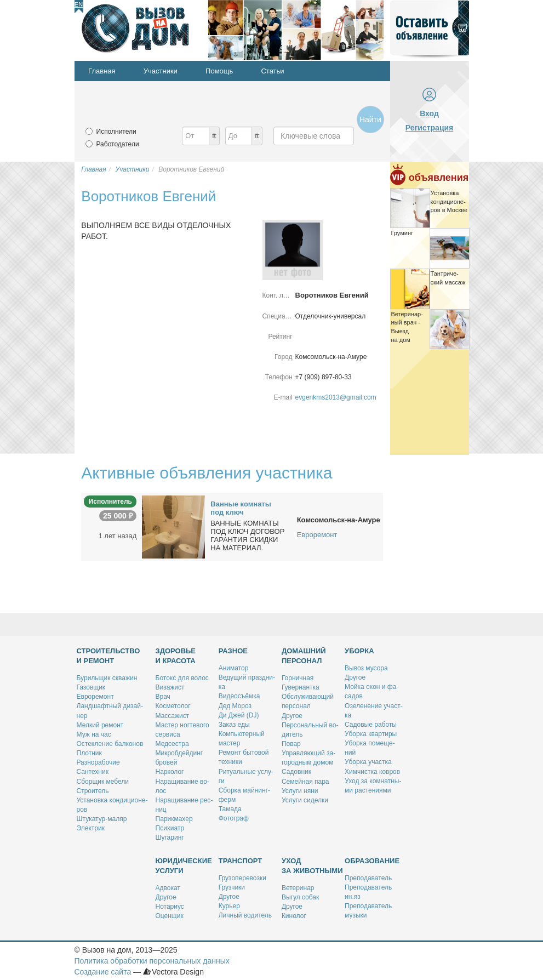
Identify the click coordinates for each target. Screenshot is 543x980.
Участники (161, 71)
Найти (370, 119)
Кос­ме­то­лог (173, 706)
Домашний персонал (304, 656)
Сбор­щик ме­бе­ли (103, 782)
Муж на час (94, 734)
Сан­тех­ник (93, 772)
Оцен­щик (170, 916)
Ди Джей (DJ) (239, 715)
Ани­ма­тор (234, 668)
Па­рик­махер (174, 819)
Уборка (359, 651)
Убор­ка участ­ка (368, 762)
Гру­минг (402, 233)
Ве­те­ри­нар (298, 888)
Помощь (219, 71)
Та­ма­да (230, 809)
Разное (233, 651)
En (79, 4)
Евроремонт (317, 535)
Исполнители (116, 132)
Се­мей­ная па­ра (305, 782)
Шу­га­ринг (170, 837)
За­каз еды (234, 725)
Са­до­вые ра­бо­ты (371, 725)
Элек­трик (91, 828)
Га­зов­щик (91, 687)
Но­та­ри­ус (170, 907)
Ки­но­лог (294, 916)
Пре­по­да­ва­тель (368, 878)
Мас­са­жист (173, 716)
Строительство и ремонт (108, 656)
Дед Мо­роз (235, 706)
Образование (372, 861)
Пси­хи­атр (170, 828)
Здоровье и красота (176, 656)
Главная (102, 71)
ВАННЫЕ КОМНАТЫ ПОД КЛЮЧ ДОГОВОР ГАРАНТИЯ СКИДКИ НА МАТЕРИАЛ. (247, 535)
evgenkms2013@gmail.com (336, 397)
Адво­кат (168, 888)
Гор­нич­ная (298, 678)
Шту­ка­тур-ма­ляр (102, 819)
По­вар (291, 744)
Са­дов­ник (296, 772)
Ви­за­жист (170, 687)
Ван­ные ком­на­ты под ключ (241, 508)
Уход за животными (312, 866)
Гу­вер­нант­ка (301, 687)
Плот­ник (89, 753)
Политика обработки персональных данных (152, 961)
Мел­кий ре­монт (100, 725)
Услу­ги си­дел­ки (305, 800)
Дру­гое (292, 716)
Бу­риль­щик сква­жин (107, 678)
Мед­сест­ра (172, 744)
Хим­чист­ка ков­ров (372, 772)
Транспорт (241, 861)
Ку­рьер (229, 906)
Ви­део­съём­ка (239, 696)
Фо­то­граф (234, 818)
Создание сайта (103, 972)
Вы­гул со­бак (300, 897)
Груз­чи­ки (232, 887)
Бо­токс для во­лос (182, 678)
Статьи (272, 71)
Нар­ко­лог (170, 772)
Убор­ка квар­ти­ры (371, 734)
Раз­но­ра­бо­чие (98, 762)
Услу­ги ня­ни (300, 791)
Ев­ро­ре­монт (95, 697)
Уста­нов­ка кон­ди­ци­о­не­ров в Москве (449, 201)
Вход (429, 113)
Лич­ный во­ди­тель (245, 915)
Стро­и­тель (93, 791)
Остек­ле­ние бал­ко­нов (110, 744)
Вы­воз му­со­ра (366, 668)
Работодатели (118, 144)
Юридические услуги (184, 866)
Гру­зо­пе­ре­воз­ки (242, 878)
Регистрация (430, 128)
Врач (163, 697)
